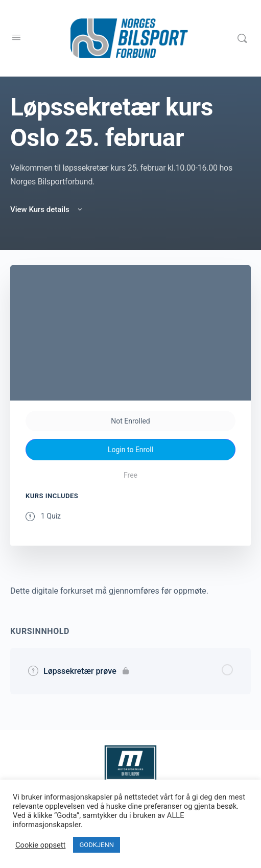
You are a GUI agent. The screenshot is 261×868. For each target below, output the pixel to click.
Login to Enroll (130, 450)
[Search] (242, 38)
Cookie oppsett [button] (40, 845)
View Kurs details (47, 209)
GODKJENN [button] (97, 845)
